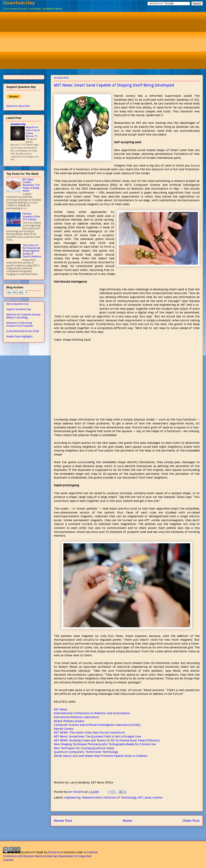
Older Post (191, 821)
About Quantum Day (17, 304)
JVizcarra (54, 852)
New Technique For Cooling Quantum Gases (84, 748)
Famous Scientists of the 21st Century (31, 217)
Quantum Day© (32, 852)
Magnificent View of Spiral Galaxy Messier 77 (33, 132)
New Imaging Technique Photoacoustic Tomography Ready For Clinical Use (105, 744)
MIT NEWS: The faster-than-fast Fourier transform (89, 733)
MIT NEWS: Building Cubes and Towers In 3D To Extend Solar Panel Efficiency (107, 740)
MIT (140, 797)
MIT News (61, 709)
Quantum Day (19, 3)
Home (127, 821)
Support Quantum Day (19, 309)
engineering (72, 797)
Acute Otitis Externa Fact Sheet (23, 331)
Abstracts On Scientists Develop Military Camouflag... (23, 316)
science (157, 797)
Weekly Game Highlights (19, 337)
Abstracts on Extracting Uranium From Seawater (20, 324)
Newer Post (63, 821)
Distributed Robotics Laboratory (76, 717)
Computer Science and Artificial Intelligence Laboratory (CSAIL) (97, 725)
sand (148, 797)
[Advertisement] (106, 40)
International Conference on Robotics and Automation (92, 713)
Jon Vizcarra (76, 792)
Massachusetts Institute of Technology (109, 797)
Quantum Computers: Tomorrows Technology (86, 752)
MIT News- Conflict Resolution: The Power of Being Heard (31, 185)
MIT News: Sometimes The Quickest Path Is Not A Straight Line (97, 736)
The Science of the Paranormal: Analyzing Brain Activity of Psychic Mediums (32, 251)
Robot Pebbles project (69, 721)
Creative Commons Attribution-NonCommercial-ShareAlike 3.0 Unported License (50, 856)
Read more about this (18, 106)
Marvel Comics (64, 729)
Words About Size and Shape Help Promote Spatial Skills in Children (101, 756)
